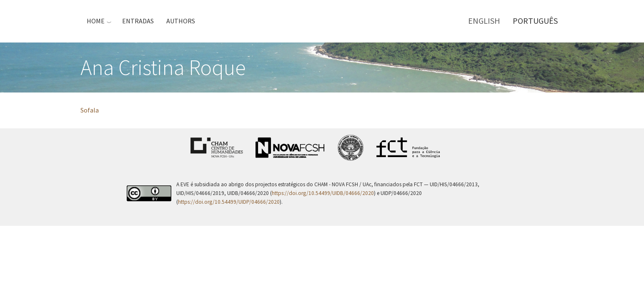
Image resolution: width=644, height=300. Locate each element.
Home (96, 21)
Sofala (90, 110)
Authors (181, 21)
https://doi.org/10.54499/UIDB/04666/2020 (323, 193)
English (484, 21)
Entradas (138, 21)
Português (535, 21)
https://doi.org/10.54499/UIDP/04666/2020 (229, 202)
